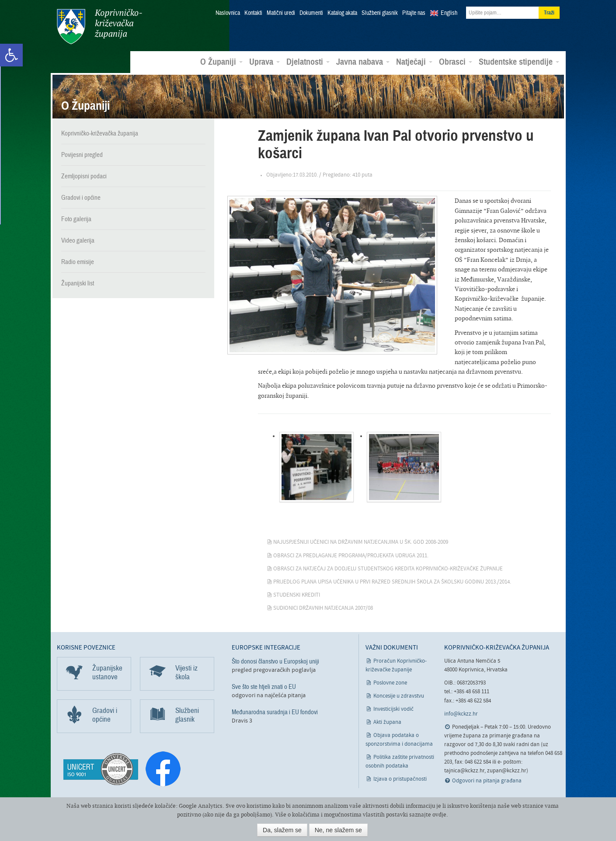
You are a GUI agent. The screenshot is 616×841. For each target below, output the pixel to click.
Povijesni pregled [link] (82, 154)
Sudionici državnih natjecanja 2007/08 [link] (323, 608)
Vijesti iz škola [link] (186, 672)
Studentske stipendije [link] (519, 62)
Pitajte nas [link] (414, 13)
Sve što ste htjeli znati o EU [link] (264, 686)
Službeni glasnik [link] (380, 13)
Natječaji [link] (414, 62)
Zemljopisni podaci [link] (84, 176)
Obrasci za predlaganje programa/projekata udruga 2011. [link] (351, 555)
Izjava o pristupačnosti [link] (400, 779)
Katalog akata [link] (342, 13)
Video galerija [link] (78, 240)
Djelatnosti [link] (308, 62)
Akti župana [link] (387, 722)
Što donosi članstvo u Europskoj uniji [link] (275, 661)
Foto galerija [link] (76, 219)
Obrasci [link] (456, 62)
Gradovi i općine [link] (81, 197)
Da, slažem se (282, 830)
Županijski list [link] (78, 283)
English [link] (449, 13)
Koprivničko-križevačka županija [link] (99, 26)
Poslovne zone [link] (390, 683)
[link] (11, 55)
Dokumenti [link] (311, 13)
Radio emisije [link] (78, 261)
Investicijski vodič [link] (393, 709)
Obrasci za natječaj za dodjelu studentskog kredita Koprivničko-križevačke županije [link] (388, 568)
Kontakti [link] (253, 13)
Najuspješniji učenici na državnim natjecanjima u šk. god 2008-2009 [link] (361, 542)
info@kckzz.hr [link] (461, 714)
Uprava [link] (264, 62)
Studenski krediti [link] (297, 595)
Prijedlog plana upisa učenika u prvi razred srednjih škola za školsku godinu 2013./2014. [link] (392, 582)
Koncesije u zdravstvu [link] (399, 696)
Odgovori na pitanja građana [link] (487, 780)
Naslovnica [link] (228, 13)
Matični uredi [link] (281, 13)
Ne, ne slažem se (338, 830)
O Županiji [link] (221, 62)
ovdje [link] (439, 815)
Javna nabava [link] (363, 62)
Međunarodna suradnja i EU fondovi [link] (275, 712)
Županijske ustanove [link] (107, 672)
